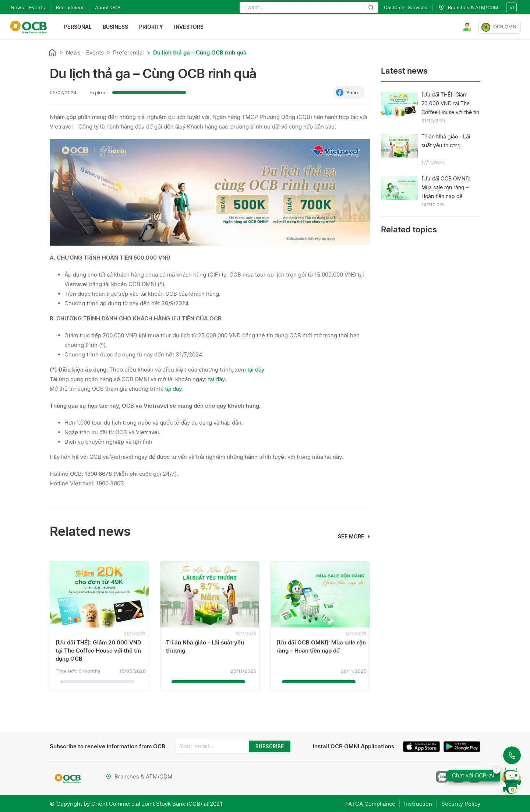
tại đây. (218, 379)
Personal (79, 27)
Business (116, 27)
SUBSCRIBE (270, 746)
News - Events (28, 7)
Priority (152, 27)
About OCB (108, 7)
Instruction (416, 803)
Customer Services (406, 7)
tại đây (256, 370)
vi (512, 7)
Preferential (128, 52)
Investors (190, 27)
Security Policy (461, 803)
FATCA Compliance (366, 803)
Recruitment (70, 7)
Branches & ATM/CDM (139, 776)
